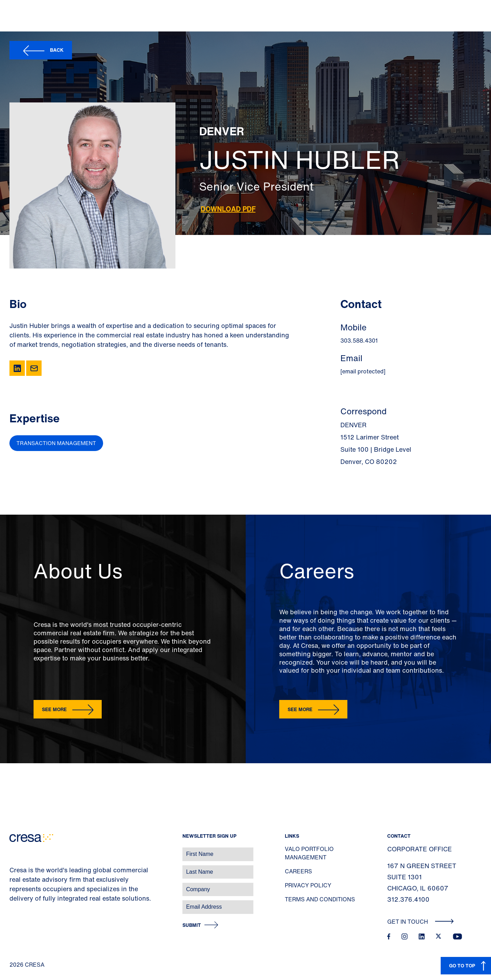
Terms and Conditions (320, 899)
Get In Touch (421, 922)
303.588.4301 (359, 341)
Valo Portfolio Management (309, 853)
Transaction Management (56, 443)
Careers (298, 871)
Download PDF (228, 209)
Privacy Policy (308, 885)
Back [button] (57, 50)
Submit (192, 925)
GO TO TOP (462, 965)
